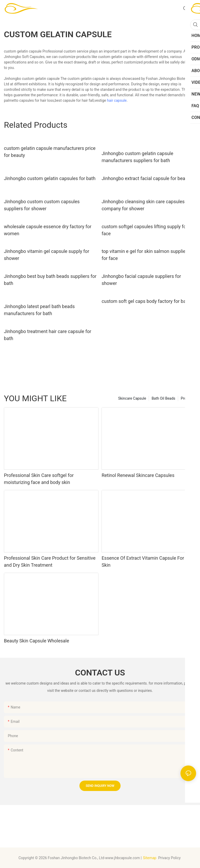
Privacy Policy (170, 858)
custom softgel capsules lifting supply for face (145, 230)
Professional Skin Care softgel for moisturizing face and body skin (39, 479)
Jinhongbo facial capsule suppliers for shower (141, 280)
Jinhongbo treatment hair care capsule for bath (48, 335)
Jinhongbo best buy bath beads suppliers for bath (50, 280)
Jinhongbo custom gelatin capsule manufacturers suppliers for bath (137, 157)
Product (187, 398)
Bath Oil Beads (163, 398)
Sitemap (150, 858)
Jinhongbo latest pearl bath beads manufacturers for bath (39, 310)
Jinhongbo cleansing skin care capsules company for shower (143, 205)
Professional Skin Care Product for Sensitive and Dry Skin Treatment (50, 561)
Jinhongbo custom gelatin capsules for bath (50, 178)
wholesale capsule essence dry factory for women (48, 230)
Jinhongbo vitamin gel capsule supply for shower (46, 255)
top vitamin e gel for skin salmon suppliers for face (146, 255)
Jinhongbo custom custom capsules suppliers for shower (42, 205)
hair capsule (117, 100)
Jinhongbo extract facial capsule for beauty (146, 178)
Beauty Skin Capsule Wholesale (36, 641)
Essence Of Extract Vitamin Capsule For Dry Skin (147, 561)
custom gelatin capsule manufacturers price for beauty (50, 152)
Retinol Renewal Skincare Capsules (138, 475)
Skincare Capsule (132, 398)
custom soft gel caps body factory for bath (146, 301)
